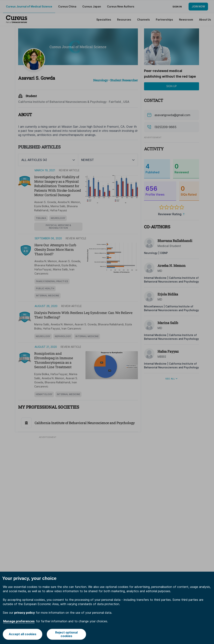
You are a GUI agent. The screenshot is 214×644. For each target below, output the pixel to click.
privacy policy (25, 613)
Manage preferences (19, 621)
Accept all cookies (23, 634)
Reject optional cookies (66, 634)
